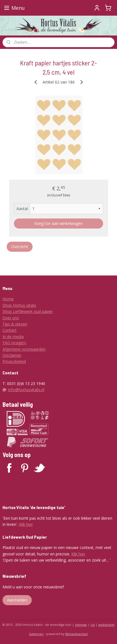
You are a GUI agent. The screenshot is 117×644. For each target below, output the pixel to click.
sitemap (81, 625)
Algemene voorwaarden (24, 349)
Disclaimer (12, 355)
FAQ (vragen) (14, 343)
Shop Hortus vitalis (19, 305)
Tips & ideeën (15, 324)
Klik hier (26, 524)
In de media (13, 337)
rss (93, 625)
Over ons (11, 318)
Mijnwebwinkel (76, 634)
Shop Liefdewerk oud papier (28, 311)
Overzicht (20, 247)
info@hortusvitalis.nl (26, 390)
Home (8, 299)
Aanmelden (17, 600)
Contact (10, 330)
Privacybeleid (14, 361)
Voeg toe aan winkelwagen (58, 223)
